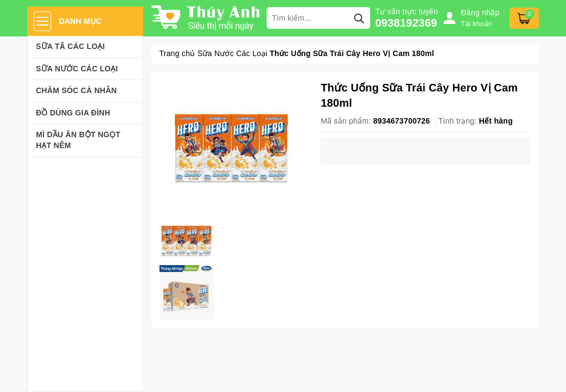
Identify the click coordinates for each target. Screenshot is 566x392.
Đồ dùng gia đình (73, 113)
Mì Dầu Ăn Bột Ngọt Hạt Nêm (78, 140)
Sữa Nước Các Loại (77, 69)
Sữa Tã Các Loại (70, 46)
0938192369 (407, 23)
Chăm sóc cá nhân (76, 90)
